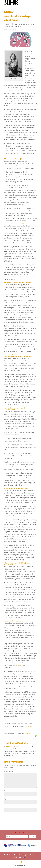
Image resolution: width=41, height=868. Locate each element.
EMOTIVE (23, 865)
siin (11, 640)
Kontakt (32, 855)
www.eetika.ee (29, 726)
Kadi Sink (28, 734)
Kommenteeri (9, 771)
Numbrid (17, 855)
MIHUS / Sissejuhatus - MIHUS (15, 747)
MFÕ (16, 857)
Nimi (6, 791)
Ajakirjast (25, 855)
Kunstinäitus (8, 855)
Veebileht (7, 807)
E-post (7, 799)
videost (20, 665)
